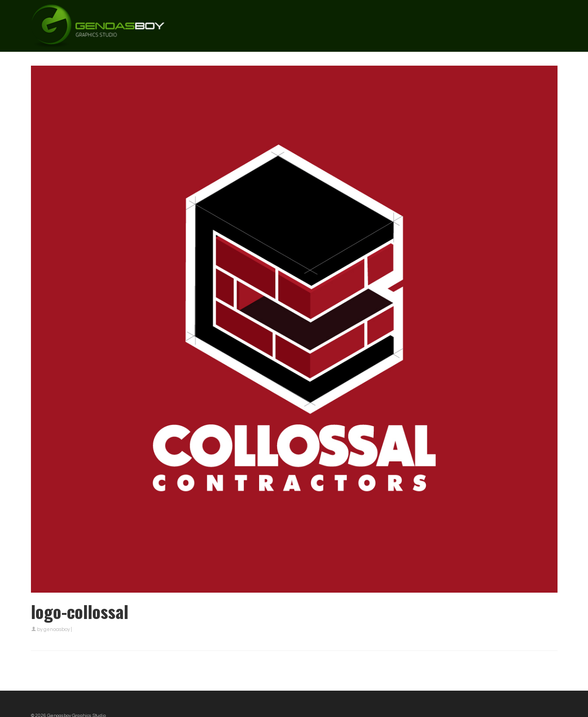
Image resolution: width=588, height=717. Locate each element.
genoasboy (57, 629)
